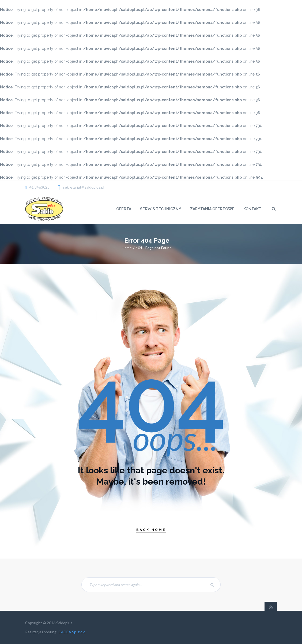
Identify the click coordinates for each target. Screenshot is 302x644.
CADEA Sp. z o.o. (72, 632)
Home (127, 248)
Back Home (151, 530)
